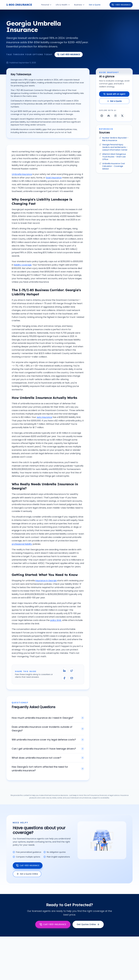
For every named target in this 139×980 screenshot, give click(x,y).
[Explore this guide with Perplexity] (115, 116)
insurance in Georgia (46, 581)
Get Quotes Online (88, 924)
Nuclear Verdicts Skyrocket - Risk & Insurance (115, 139)
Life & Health (63, 5)
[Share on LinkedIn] (64, 671)
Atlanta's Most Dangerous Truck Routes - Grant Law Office (114, 157)
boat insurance (54, 178)
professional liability (22, 544)
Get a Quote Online (27, 874)
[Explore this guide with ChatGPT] (102, 116)
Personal (46, 5)
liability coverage (23, 265)
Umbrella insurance (22, 174)
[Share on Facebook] (64, 678)
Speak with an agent (114, 94)
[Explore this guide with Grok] (122, 116)
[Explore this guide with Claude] (109, 116)
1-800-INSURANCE (19, 5)
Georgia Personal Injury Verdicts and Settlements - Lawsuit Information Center (115, 147)
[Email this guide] (72, 678)
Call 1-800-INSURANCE (69, 55)
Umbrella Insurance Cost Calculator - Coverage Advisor (114, 166)
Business (79, 5)
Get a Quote (95, 5)
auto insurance (44, 417)
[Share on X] (72, 671)
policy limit (56, 620)
